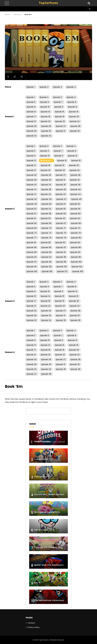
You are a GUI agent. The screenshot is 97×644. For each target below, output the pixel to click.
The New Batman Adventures (49, 600)
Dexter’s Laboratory (44, 530)
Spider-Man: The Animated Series (51, 565)
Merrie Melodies (42, 441)
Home (7, 14)
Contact (31, 623)
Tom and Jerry (42, 477)
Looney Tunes (41, 459)
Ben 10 (37, 583)
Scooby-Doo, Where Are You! (49, 494)
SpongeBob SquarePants (47, 512)
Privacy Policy (34, 627)
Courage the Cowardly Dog (48, 547)
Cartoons (17, 14)
